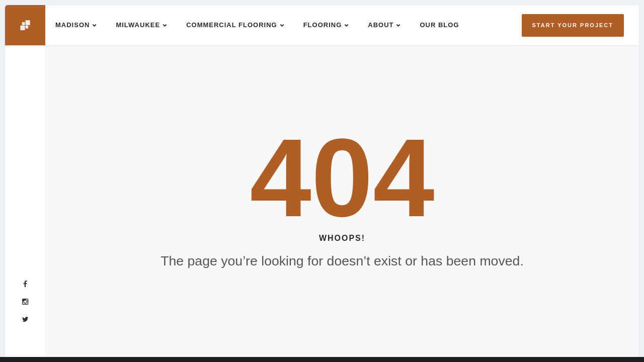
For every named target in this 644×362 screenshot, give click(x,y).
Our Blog (439, 25)
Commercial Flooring (232, 25)
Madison (72, 25)
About (381, 25)
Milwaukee (138, 25)
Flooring (323, 25)
